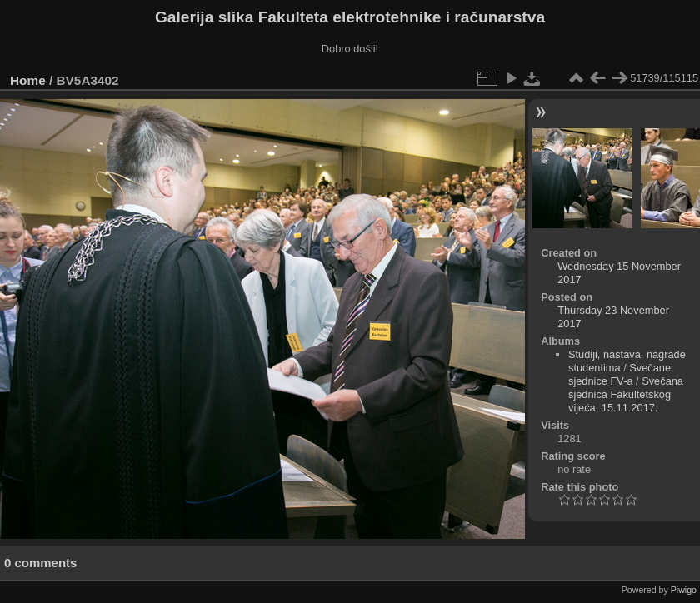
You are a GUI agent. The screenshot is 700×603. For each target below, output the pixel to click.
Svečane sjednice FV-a (620, 374)
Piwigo (684, 590)
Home (28, 80)
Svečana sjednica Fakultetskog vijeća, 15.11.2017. (626, 394)
